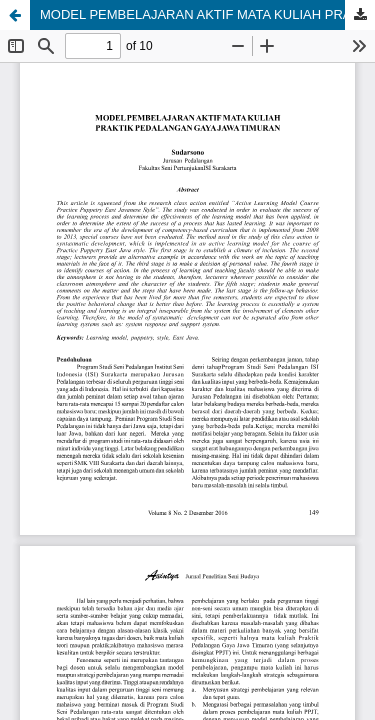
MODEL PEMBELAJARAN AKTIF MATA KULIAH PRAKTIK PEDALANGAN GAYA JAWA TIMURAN (207, 14)
